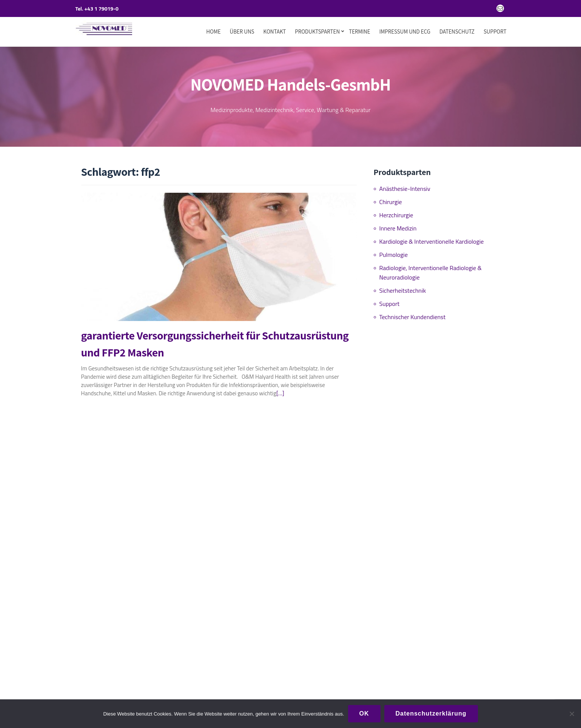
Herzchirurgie (396, 212)
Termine (360, 32)
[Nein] (572, 714)
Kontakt (275, 32)
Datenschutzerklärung (431, 713)
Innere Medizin (398, 225)
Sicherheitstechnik (403, 287)
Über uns (242, 32)
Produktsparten (317, 32)
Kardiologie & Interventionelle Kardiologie (432, 238)
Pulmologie (394, 252)
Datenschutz (457, 32)
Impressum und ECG (405, 32)
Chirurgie (391, 199)
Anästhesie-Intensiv (405, 186)
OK (364, 713)
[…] (280, 390)
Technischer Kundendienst (413, 314)
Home (213, 32)
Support (495, 32)
